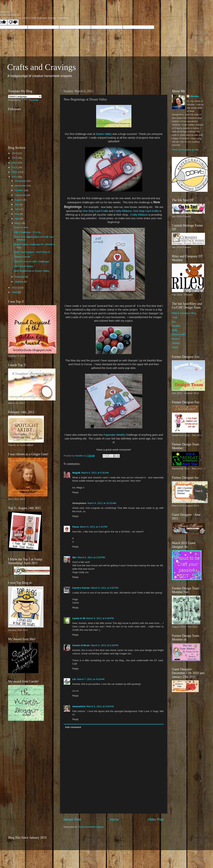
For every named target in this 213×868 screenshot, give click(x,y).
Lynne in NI (79, 618)
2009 (15, 292)
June (18, 209)
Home (114, 819)
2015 (15, 158)
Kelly (174, 330)
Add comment (73, 727)
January (19, 282)
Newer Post (72, 819)
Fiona (76, 527)
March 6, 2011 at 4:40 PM (100, 618)
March (18, 223)
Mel (74, 557)
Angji (175, 317)
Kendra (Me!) (179, 334)
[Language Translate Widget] (25, 96)
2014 (15, 163)
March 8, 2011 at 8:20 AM (100, 706)
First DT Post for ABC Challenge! (32, 262)
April (17, 219)
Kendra (194, 96)
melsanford (79, 706)
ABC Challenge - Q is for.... (29, 232)
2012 (15, 172)
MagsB (76, 473)
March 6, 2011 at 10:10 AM (102, 503)
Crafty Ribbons (123, 211)
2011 (15, 177)
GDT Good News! (24, 266)
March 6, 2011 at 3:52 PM (105, 588)
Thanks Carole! (22, 257)
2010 (15, 288)
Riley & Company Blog (184, 313)
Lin (74, 679)
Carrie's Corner (81, 588)
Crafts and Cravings (42, 67)
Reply (75, 492)
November (21, 186)
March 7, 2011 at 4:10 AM (91, 679)
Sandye (176, 343)
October (19, 190)
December (21, 181)
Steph (175, 347)
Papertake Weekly (114, 435)
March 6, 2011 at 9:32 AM (95, 473)
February (20, 277)
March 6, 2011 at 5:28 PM (105, 645)
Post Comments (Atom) (91, 827)
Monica (176, 339)
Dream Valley (104, 134)
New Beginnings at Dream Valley (32, 271)
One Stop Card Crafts (95, 211)
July (17, 204)
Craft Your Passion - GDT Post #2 (32, 252)
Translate (30, 100)
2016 (15, 153)
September (21, 195)
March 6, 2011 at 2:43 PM (94, 527)
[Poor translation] (13, 22)
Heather (176, 326)
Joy (174, 322)
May (17, 214)
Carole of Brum (81, 645)
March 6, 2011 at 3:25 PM (91, 557)
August (19, 200)
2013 (15, 167)
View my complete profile (185, 150)
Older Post (156, 819)
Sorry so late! (21, 227)
